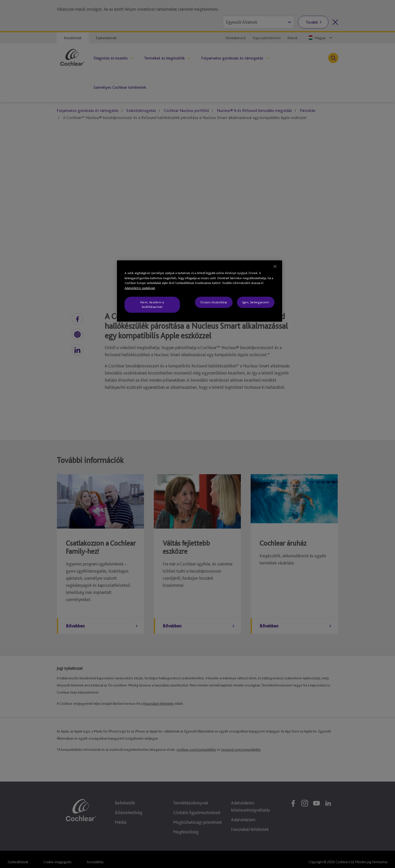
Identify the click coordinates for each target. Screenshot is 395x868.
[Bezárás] (275, 266)
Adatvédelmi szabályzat (140, 288)
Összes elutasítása (214, 302)
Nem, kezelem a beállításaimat (152, 304)
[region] (200, 291)
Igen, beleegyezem (256, 302)
